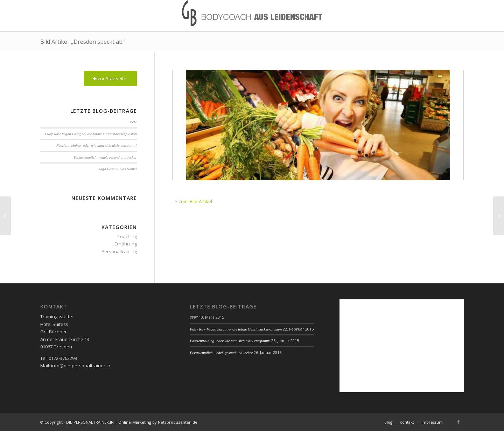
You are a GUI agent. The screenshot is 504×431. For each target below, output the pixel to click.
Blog (388, 422)
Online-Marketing (135, 422)
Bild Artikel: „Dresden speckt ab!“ (83, 42)
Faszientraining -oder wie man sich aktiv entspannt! (97, 145)
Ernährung (126, 244)
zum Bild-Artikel (195, 201)
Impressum (432, 422)
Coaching (127, 236)
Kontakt (407, 422)
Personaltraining (119, 251)
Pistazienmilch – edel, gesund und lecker (105, 157)
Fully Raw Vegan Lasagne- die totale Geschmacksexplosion (91, 134)
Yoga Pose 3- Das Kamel (118, 169)
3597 (133, 122)
